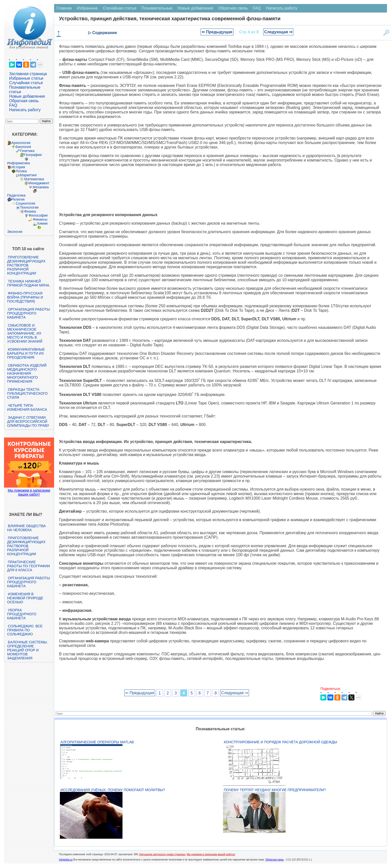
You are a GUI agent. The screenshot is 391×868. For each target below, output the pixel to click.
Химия (42, 223)
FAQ (13, 105)
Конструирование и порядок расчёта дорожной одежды (280, 742)
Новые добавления (27, 96)
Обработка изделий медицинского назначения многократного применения (27, 373)
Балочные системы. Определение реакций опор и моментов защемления (28, 650)
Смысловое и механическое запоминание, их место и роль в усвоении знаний (25, 333)
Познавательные (157, 8)
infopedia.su (66, 860)
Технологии (29, 207)
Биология (23, 147)
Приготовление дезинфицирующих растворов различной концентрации (26, 265)
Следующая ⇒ (278, 32)
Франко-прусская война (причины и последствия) (25, 297)
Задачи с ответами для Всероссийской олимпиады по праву (28, 421)
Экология (15, 232)
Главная (64, 8)
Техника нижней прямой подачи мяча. (29, 283)
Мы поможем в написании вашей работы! (211, 854)
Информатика (19, 163)
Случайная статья (26, 83)
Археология (21, 143)
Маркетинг (29, 175)
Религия (18, 199)
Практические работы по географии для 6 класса (29, 566)
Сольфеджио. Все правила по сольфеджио (25, 630)
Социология (26, 203)
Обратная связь (24, 101)
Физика (30, 211)
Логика (21, 171)
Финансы (40, 219)
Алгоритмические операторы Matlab (97, 742)
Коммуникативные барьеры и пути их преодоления (26, 353)
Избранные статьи (26, 78)
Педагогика (16, 195)
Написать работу (25, 110)
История (18, 167)
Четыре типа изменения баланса (27, 407)
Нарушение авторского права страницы (162, 854)
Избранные (87, 8)
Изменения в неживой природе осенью (25, 598)
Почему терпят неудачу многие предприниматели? (275, 790)
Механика (41, 187)
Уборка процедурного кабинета (22, 614)
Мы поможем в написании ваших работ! (29, 492)
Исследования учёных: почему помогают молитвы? (113, 790)
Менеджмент (39, 183)
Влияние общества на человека (27, 528)
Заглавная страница (28, 74)
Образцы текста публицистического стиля (27, 393)
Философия (38, 215)
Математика (34, 179)
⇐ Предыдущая (217, 32)
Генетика (27, 151)
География (33, 155)
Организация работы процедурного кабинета (29, 313)
